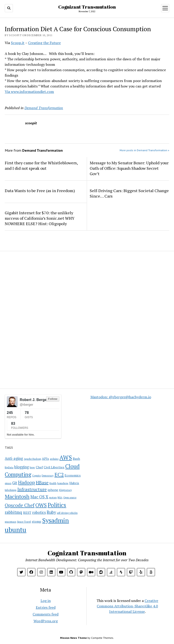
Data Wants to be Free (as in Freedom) (40, 191)
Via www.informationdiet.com (29, 92)
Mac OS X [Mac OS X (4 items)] (39, 497)
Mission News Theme (73, 638)
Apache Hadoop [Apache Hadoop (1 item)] (32, 459)
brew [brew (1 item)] (32, 467)
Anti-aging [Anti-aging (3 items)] (14, 458)
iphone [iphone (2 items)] (53, 490)
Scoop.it (18, 43)
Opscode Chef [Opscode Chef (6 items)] (20, 505)
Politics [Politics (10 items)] (57, 505)
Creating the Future (44, 43)
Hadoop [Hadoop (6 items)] (27, 482)
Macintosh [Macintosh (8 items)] (17, 497)
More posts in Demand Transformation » (144, 150)
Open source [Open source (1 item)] (70, 498)
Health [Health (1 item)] (53, 483)
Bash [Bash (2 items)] (76, 459)
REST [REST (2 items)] (27, 513)
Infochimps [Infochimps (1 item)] (11, 490)
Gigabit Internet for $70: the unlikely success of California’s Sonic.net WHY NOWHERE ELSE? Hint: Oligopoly (40, 218)
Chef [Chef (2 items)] (39, 467)
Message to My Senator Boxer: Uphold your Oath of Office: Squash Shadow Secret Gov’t (129, 168)
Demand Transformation (44, 108)
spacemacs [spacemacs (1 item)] (10, 522)
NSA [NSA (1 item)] (60, 498)
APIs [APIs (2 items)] (45, 459)
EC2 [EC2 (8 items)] (59, 475)
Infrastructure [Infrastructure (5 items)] (32, 489)
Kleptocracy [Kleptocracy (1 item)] (65, 490)
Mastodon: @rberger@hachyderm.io (121, 397)
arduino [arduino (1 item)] (54, 459)
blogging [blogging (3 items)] (22, 467)
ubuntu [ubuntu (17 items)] (16, 530)
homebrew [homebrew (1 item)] (63, 483)
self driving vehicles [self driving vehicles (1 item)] (67, 513)
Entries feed (46, 607)
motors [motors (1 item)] (53, 498)
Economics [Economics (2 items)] (73, 475)
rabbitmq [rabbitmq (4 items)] (13, 512)
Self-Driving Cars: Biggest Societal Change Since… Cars (129, 193)
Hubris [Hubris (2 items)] (74, 483)
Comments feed (46, 614)
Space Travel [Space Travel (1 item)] (24, 522)
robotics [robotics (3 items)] (39, 512)
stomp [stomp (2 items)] (36, 521)
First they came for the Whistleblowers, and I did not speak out (41, 165)
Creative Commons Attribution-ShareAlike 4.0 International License (127, 606)
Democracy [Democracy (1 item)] (48, 476)
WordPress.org (46, 621)
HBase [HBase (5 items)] (42, 482)
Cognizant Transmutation (87, 7)
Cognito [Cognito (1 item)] (36, 476)
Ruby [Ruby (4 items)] (51, 512)
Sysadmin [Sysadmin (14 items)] (56, 520)
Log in (46, 601)
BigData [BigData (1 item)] (9, 467)
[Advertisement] (33, 285)
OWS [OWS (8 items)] (41, 505)
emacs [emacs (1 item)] (8, 483)
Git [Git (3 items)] (15, 483)
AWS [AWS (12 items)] (66, 458)
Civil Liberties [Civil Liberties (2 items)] (54, 467)
